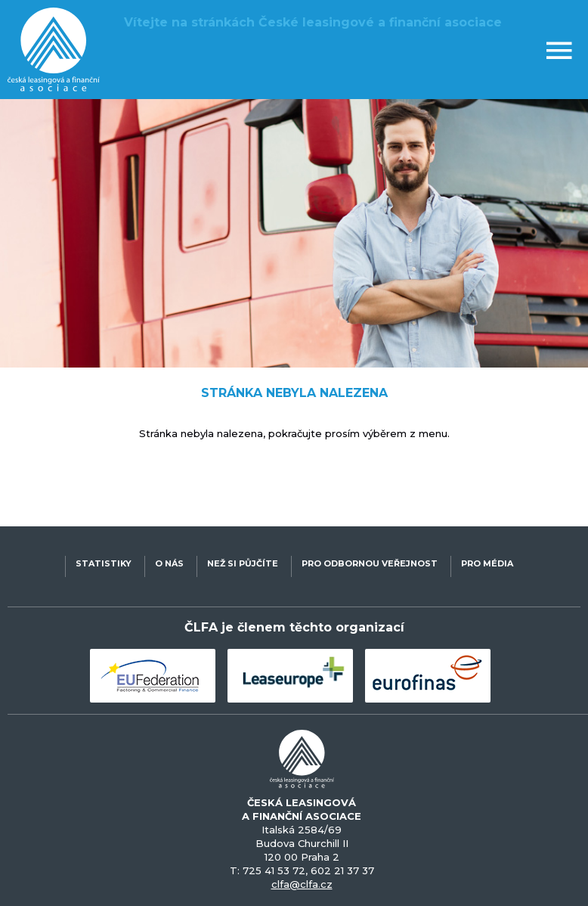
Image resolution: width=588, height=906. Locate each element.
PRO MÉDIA (487, 563)
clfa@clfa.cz (302, 884)
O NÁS (169, 563)
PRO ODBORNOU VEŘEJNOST (370, 563)
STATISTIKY (104, 563)
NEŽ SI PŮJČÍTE (243, 563)
